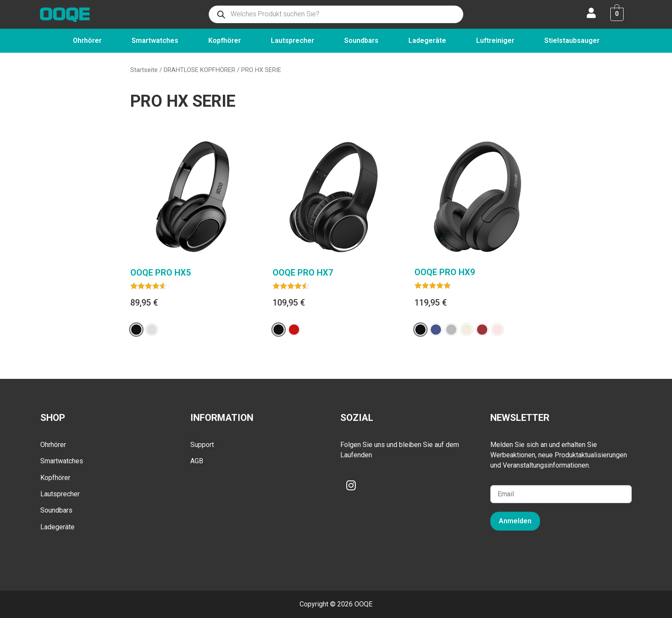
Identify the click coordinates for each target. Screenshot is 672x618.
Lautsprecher (292, 40)
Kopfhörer (225, 40)
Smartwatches (155, 40)
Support (202, 445)
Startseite (144, 70)
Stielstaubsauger (572, 40)
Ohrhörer (87, 40)
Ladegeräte (427, 40)
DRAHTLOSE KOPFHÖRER (199, 70)
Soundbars (361, 40)
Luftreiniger (495, 40)
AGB (197, 461)
